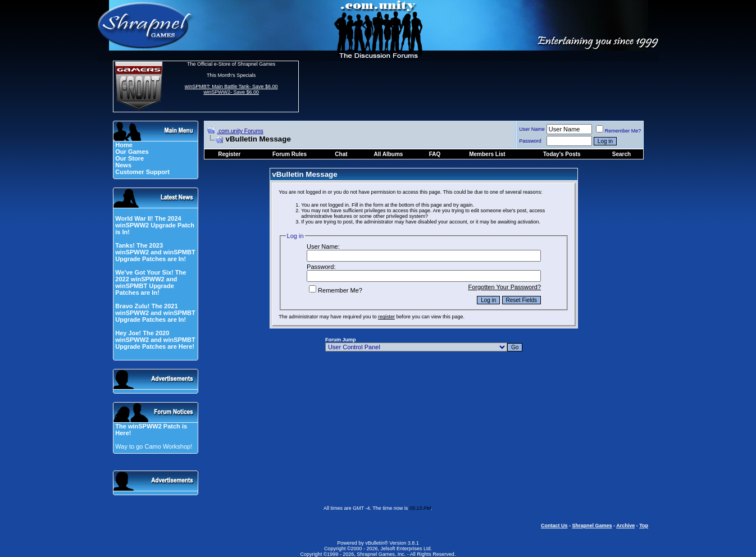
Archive (625, 526)
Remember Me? (619, 131)
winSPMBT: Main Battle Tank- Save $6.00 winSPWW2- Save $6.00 (231, 89)
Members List (487, 154)
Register (229, 154)
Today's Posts (562, 154)
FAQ (435, 154)
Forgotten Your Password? (504, 287)
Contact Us (554, 526)
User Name (532, 129)
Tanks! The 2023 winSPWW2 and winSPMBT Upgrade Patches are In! (155, 252)
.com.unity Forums (240, 131)
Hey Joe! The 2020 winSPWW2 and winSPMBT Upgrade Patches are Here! (155, 340)
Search (621, 154)
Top (644, 526)
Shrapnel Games (592, 526)
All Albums (389, 154)
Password (530, 141)
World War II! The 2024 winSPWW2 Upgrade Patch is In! (155, 225)
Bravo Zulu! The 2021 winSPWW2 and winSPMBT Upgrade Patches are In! (155, 313)
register (386, 317)
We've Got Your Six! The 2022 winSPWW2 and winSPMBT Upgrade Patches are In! (151, 282)
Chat (341, 154)
